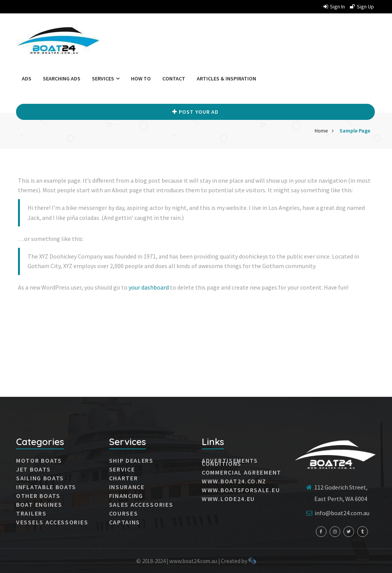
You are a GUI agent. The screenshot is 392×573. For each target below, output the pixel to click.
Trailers (31, 513)
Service (122, 469)
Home (321, 131)
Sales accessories (141, 504)
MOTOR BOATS (39, 460)
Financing (126, 496)
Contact (174, 79)
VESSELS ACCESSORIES (52, 522)
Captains (125, 522)
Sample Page (355, 131)
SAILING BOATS (40, 478)
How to (141, 79)
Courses (124, 513)
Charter (124, 478)
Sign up (362, 7)
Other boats (38, 496)
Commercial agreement (242, 472)
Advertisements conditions (230, 462)
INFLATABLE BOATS (46, 487)
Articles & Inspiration (226, 79)
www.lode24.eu (228, 499)
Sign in (334, 7)
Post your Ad (195, 112)
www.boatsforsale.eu (241, 490)
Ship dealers (131, 460)
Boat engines (39, 504)
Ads (27, 79)
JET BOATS (33, 469)
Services (106, 79)
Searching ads (62, 79)
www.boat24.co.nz (234, 481)
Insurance (127, 487)
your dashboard (149, 287)
